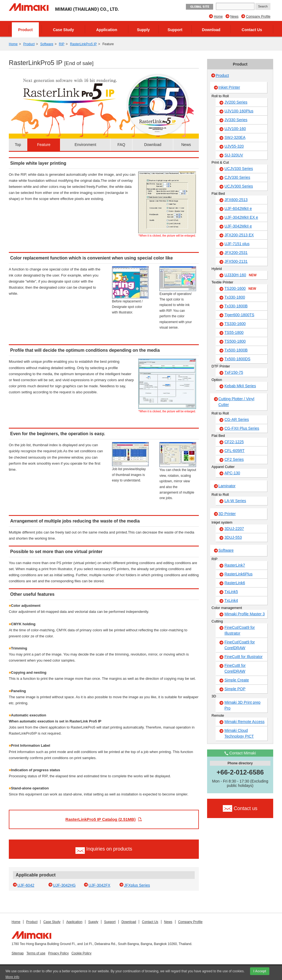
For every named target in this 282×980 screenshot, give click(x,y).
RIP (62, 44)
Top (18, 145)
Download (211, 30)
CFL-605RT (234, 451)
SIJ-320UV (234, 155)
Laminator (227, 486)
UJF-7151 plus (237, 244)
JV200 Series (236, 102)
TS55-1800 (234, 332)
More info (12, 977)
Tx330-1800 (235, 297)
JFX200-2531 (236, 253)
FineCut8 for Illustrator (244, 657)
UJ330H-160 (241, 275)
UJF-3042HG (64, 885)
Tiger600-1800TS (239, 315)
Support (175, 30)
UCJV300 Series (239, 186)
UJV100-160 (235, 129)
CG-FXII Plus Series (242, 428)
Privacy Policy (59, 953)
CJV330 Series (237, 177)
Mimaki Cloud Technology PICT (239, 733)
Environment (86, 145)
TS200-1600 (240, 289)
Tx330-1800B (236, 306)
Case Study (63, 30)
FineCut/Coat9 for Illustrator (240, 630)
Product (25, 30)
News (234, 17)
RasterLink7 (235, 565)
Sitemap (18, 953)
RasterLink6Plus (238, 574)
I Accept (260, 971)
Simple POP (235, 689)
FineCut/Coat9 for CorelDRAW (240, 645)
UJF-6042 (26, 885)
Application (107, 30)
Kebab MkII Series (240, 386)
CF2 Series (234, 459)
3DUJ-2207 (234, 529)
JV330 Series (236, 120)
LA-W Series (235, 501)
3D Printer (227, 514)
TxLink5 (231, 592)
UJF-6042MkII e (238, 209)
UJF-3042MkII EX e (241, 217)
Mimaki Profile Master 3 (245, 614)
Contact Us (252, 30)
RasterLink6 (235, 583)
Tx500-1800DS (237, 359)
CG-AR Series (237, 419)
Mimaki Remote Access (244, 722)
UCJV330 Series (239, 169)
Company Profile (258, 17)
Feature (44, 145)
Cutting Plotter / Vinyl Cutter (236, 402)
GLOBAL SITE (200, 7)
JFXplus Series (137, 885)
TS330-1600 (235, 324)
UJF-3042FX (99, 885)
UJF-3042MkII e (238, 226)
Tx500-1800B (236, 350)
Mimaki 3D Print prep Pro (242, 705)
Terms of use (36, 953)
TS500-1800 (235, 341)
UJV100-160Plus (239, 111)
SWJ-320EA (235, 137)
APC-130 (232, 473)
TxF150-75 (234, 372)
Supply (143, 30)
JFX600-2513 (236, 200)
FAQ (121, 145)
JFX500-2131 (236, 261)
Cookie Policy (81, 953)
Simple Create (237, 680)
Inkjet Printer (229, 87)
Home (218, 17)
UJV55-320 (234, 146)
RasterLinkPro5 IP (83, 44)
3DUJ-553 (233, 537)
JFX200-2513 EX (239, 235)
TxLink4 (231, 600)
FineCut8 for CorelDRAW (235, 668)
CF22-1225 (234, 442)
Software (47, 44)
